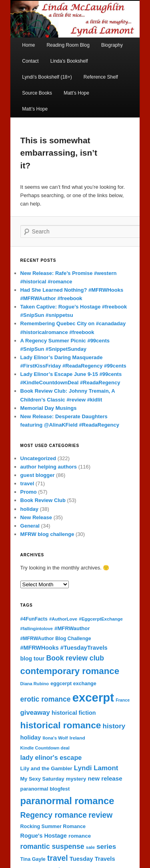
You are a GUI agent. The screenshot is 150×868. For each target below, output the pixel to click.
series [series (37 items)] (106, 847)
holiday (30, 509)
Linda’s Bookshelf (69, 61)
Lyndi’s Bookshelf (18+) (47, 77)
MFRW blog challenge (47, 534)
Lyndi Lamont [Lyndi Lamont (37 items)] (96, 768)
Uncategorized (38, 458)
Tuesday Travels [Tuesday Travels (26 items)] (92, 859)
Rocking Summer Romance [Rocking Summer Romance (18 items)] (53, 826)
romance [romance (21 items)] (80, 836)
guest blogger (38, 475)
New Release (36, 517)
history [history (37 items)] (114, 726)
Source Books (37, 93)
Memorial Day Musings (49, 408)
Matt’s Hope (76, 93)
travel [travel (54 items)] (58, 858)
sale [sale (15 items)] (90, 847)
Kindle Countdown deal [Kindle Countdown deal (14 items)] (45, 748)
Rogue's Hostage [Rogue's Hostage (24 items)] (44, 836)
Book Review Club (43, 500)
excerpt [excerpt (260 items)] (93, 697)
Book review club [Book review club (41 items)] (75, 658)
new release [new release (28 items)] (105, 778)
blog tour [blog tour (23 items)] (33, 658)
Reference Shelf (101, 77)
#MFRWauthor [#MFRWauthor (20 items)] (72, 628)
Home (28, 45)
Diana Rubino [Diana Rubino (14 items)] (35, 684)
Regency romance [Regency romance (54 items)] (54, 815)
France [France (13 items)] (123, 700)
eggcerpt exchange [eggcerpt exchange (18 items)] (73, 684)
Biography (112, 45)
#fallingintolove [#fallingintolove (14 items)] (37, 629)
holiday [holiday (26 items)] (31, 738)
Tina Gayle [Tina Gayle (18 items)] (33, 859)
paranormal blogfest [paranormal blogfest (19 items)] (45, 789)
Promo (29, 492)
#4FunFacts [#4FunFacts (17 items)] (34, 619)
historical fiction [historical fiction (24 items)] (74, 713)
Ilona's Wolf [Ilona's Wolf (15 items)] (55, 738)
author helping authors (49, 467)
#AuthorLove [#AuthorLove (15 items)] (63, 619)
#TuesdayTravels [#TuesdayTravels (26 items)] (84, 648)
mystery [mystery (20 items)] (76, 779)
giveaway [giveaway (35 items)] (35, 713)
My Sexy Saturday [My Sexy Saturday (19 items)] (42, 779)
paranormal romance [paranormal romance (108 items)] (67, 801)
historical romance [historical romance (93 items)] (61, 725)
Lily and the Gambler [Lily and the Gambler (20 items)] (46, 768)
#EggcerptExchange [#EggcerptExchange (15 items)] (101, 619)
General (30, 526)
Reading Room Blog (68, 45)
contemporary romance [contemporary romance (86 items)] (70, 671)
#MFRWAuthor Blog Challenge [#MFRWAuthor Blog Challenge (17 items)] (56, 639)
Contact (30, 61)
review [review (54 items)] (100, 815)
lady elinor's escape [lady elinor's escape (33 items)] (51, 757)
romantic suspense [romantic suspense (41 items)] (52, 846)
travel (27, 483)
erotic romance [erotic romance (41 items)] (46, 699)
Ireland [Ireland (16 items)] (77, 738)
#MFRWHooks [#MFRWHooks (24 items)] (40, 648)
